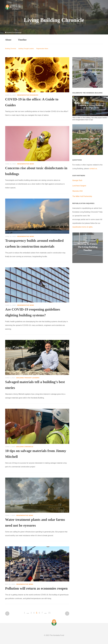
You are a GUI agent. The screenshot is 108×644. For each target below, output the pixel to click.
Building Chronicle (11, 49)
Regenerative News (42, 49)
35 (49, 613)
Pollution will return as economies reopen (36, 588)
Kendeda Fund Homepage (13, 33)
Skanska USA (77, 191)
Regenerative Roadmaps (28, 95)
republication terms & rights (82, 227)
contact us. (93, 169)
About (8, 40)
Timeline (22, 40)
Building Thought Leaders (26, 49)
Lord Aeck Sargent (79, 186)
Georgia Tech (77, 180)
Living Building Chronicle (54, 20)
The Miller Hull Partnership (82, 196)
